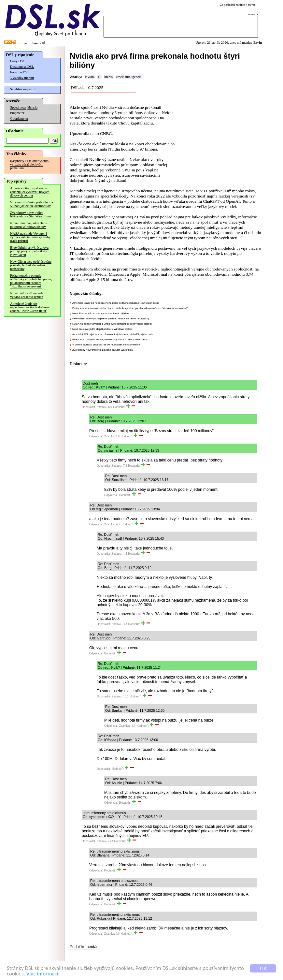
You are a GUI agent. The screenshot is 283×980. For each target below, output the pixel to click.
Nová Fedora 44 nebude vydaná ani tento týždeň (27, 295)
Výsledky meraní (22, 78)
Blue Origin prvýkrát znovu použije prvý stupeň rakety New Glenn (29, 251)
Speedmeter (18, 107)
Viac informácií (43, 974)
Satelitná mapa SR (23, 89)
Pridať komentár (84, 947)
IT (99, 77)
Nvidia (90, 77)
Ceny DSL (17, 61)
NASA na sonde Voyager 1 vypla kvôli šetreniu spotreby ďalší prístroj (30, 237)
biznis (108, 77)
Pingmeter (17, 113)
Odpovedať (89, 407)
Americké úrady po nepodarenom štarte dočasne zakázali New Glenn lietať (30, 307)
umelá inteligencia (129, 77)
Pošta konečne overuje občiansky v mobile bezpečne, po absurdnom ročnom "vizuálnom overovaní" (31, 281)
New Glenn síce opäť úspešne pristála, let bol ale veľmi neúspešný (31, 265)
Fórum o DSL (20, 72)
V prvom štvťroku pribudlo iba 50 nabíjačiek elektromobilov (32, 204)
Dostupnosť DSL (22, 67)
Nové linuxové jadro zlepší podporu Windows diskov (29, 225)
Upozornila (79, 133)
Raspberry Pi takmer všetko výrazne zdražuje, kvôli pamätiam (29, 164)
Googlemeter (19, 118)
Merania (32, 108)
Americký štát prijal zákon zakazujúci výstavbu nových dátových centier (30, 192)
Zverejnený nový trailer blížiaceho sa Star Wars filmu (30, 214)
